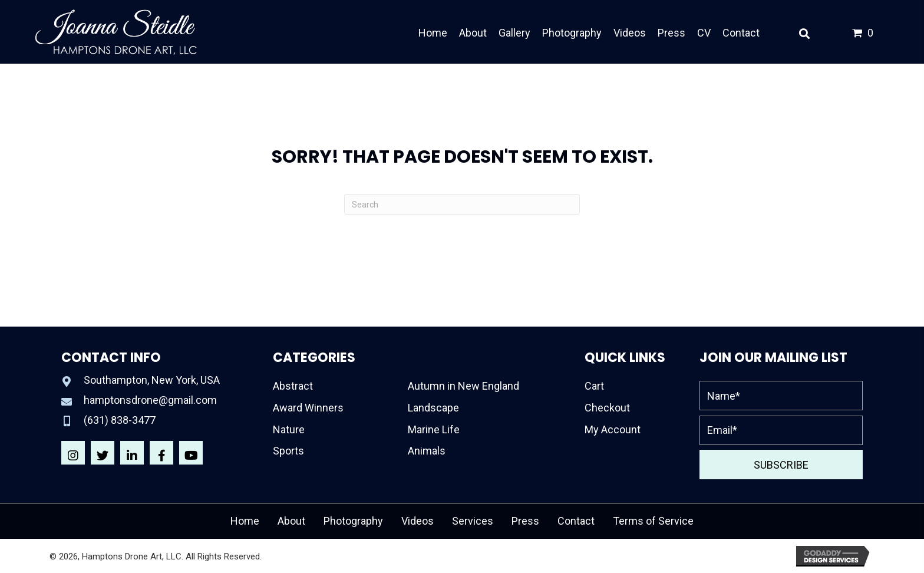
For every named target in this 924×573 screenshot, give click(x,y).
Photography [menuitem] (353, 521)
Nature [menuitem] (289, 429)
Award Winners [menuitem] (308, 408)
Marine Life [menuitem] (434, 429)
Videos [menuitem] (418, 521)
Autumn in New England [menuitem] (463, 386)
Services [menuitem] (473, 521)
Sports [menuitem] (288, 451)
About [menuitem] (291, 521)
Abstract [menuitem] (293, 386)
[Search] (462, 204)
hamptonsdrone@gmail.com (150, 400)
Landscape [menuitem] (433, 408)
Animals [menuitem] (427, 451)
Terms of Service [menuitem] (653, 521)
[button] (73, 453)
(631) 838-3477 (120, 420)
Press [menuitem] (525, 521)
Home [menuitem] (245, 521)
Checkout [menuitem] (607, 408)
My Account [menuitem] (613, 429)
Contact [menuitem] (576, 521)
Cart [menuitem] (594, 386)
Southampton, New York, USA (152, 380)
